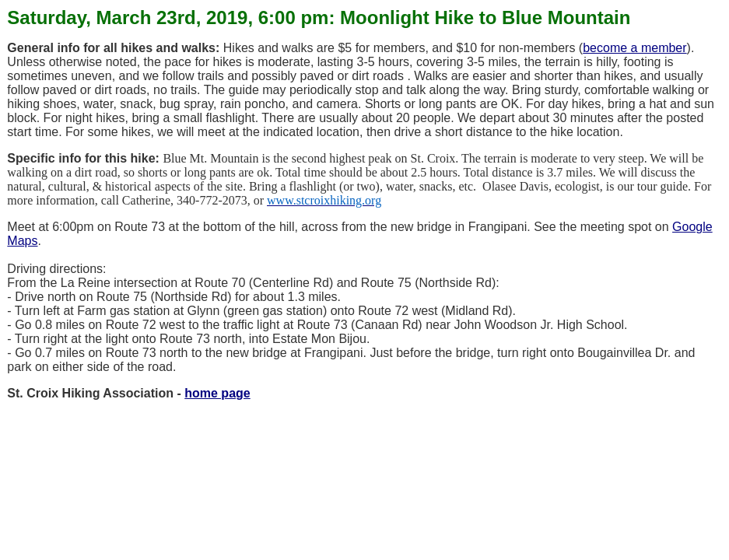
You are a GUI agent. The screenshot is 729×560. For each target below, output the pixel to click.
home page (217, 393)
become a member (634, 48)
